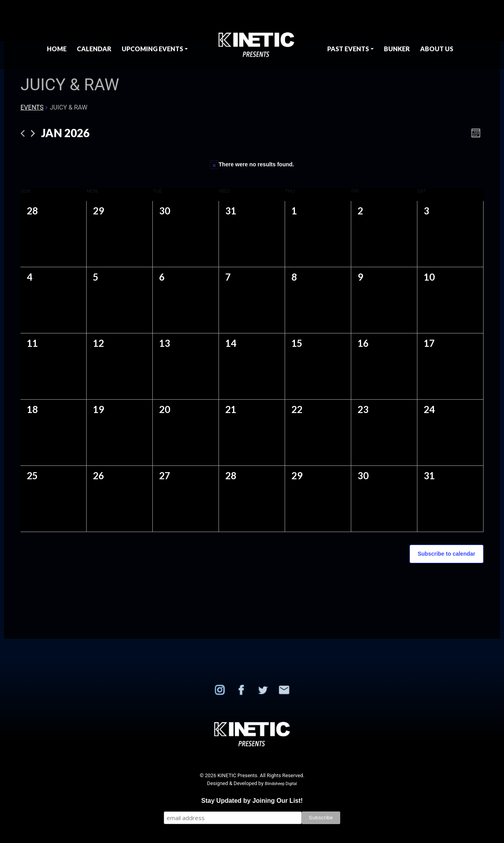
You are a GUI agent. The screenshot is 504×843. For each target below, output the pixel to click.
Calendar (94, 49)
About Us (437, 49)
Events (32, 107)
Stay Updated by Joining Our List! (252, 801)
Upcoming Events (152, 49)
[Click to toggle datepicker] (65, 133)
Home (57, 49)
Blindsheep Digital (281, 784)
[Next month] (33, 133)
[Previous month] (23, 133)
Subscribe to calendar (447, 554)
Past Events (348, 49)
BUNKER (397, 49)
